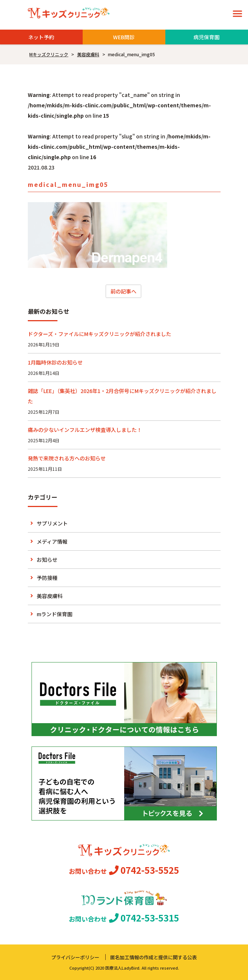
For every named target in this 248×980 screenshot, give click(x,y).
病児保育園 (206, 37)
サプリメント (52, 523)
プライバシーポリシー (75, 957)
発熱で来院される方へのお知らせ (67, 458)
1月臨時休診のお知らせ (55, 362)
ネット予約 (41, 37)
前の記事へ (123, 291)
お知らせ (47, 560)
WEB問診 (124, 37)
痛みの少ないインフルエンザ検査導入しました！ (85, 430)
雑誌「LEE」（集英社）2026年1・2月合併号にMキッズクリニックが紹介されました (122, 396)
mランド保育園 (54, 614)
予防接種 (47, 578)
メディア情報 (52, 541)
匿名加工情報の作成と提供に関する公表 (153, 957)
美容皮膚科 (50, 596)
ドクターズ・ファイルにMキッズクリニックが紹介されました (100, 334)
